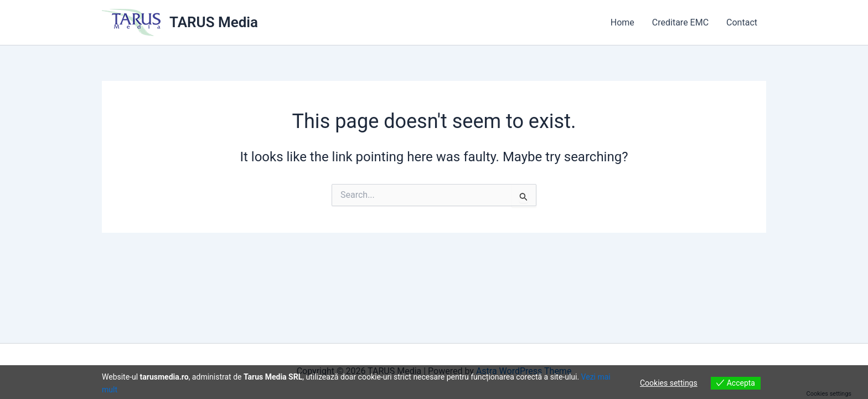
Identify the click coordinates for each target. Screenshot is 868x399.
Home (622, 22)
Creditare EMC (680, 22)
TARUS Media (214, 22)
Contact (742, 22)
